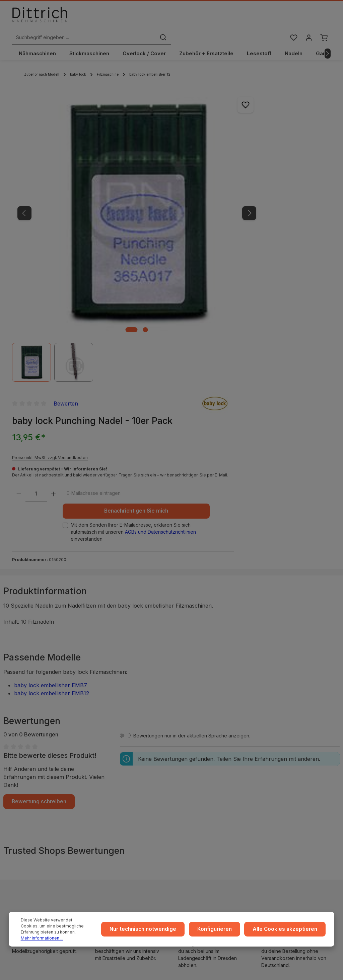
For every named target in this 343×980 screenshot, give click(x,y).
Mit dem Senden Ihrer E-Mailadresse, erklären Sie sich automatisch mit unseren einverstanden (247, 260)
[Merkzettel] (292, 18)
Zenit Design (221, 968)
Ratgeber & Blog (288, 754)
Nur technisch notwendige (155, 932)
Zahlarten (194, 776)
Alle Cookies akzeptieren (288, 932)
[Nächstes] (328, 41)
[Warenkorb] (324, 18)
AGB (102, 765)
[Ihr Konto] (308, 18)
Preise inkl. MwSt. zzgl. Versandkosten (244, 153)
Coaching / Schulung (292, 765)
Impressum (110, 754)
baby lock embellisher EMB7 (51, 425)
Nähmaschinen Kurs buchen (44, 827)
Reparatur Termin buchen (41, 847)
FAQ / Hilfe (281, 808)
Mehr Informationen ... (59, 938)
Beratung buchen (41, 837)
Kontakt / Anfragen (290, 797)
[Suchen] (243, 18)
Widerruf (108, 786)
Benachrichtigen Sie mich (247, 233)
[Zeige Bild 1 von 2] (97, 248)
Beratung (279, 776)
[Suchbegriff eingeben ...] (164, 18)
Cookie (106, 797)
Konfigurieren (223, 932)
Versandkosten (267, 967)
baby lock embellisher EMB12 (52, 433)
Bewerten (259, 88)
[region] (102, 183)
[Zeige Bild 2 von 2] (111, 248)
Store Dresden (200, 797)
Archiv (190, 808)
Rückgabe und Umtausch (211, 786)
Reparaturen (283, 786)
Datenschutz (112, 776)
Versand (193, 765)
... (185, 754)
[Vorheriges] (24, 166)
